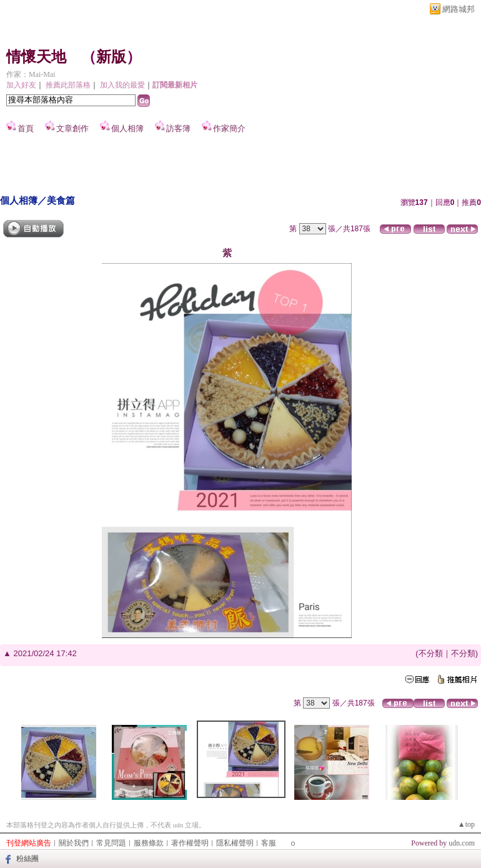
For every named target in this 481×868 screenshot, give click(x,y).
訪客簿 (178, 128)
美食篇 (61, 200)
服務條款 (149, 843)
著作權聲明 (190, 843)
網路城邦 (459, 9)
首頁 (26, 128)
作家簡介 (229, 128)
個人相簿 (127, 128)
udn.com (462, 843)
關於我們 (74, 843)
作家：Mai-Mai (31, 74)
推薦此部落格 (68, 85)
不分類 (431, 653)
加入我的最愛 (122, 85)
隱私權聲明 (235, 843)
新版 (111, 57)
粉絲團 (27, 859)
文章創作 (72, 128)
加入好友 (21, 85)
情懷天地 (36, 57)
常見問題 (111, 843)
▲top (466, 824)
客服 (269, 843)
